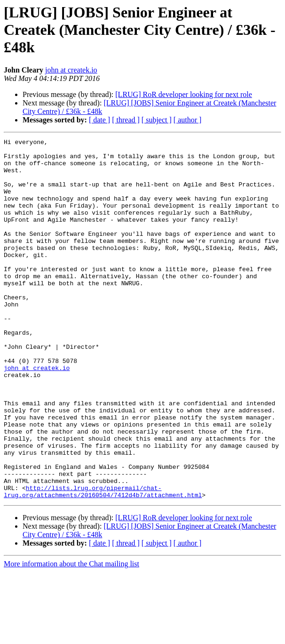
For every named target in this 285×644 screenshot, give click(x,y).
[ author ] (188, 120)
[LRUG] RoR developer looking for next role (184, 94)
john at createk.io (71, 70)
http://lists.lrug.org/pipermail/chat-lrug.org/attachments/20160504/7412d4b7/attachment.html (103, 563)
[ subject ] (157, 120)
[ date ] (99, 120)
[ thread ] (126, 120)
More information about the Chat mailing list (71, 636)
